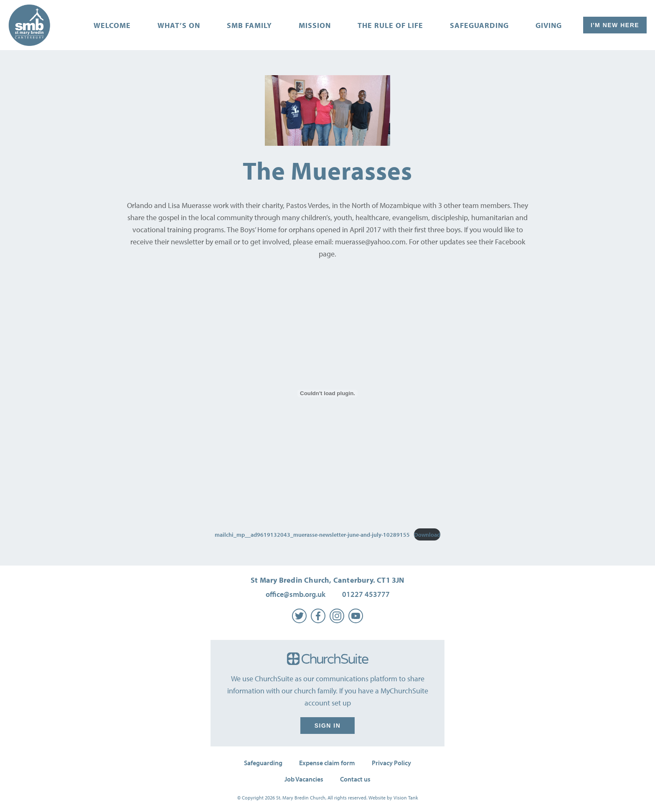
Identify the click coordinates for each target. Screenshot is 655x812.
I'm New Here (615, 25)
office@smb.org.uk (296, 594)
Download (427, 534)
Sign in (327, 726)
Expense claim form (327, 763)
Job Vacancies (304, 779)
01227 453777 (366, 594)
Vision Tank (406, 798)
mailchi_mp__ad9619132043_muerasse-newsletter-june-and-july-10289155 (312, 534)
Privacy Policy (391, 763)
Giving (549, 25)
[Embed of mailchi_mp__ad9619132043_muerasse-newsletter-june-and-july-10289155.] (327, 393)
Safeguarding (479, 25)
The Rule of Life (390, 25)
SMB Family (249, 25)
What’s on (179, 25)
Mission (315, 25)
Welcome (112, 25)
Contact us (355, 779)
